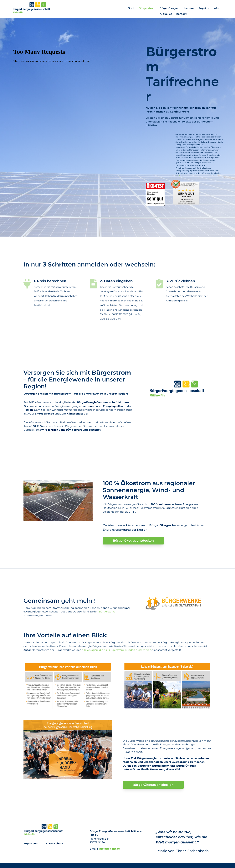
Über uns (188, 8)
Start (131, 8)
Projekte (204, 8)
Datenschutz (54, 843)
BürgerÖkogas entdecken (133, 541)
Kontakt (181, 14)
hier (181, 176)
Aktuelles (166, 14)
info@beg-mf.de (109, 849)
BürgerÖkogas (169, 8)
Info (216, 8)
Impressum (31, 843)
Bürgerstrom (147, 8)
